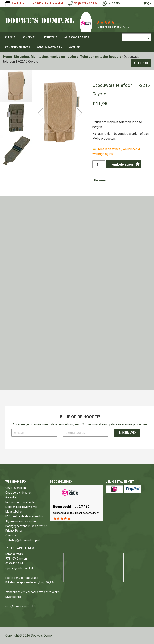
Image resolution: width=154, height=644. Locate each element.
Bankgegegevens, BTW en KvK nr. (26, 526)
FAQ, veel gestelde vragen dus (24, 516)
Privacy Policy (14, 531)
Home (7, 57)
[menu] (77, 42)
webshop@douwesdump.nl (22, 540)
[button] (40, 126)
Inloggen (114, 3)
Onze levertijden (16, 488)
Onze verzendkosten (19, 493)
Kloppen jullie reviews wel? (22, 507)
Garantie (11, 497)
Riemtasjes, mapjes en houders (55, 57)
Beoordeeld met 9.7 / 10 (113, 27)
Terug (143, 63)
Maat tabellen (14, 512)
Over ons (11, 535)
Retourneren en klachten (21, 502)
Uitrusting (21, 57)
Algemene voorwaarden (21, 521)
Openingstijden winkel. (19, 568)
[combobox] (137, 37)
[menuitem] (10, 37)
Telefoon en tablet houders (101, 57)
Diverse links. (13, 597)
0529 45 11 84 (14, 563)
